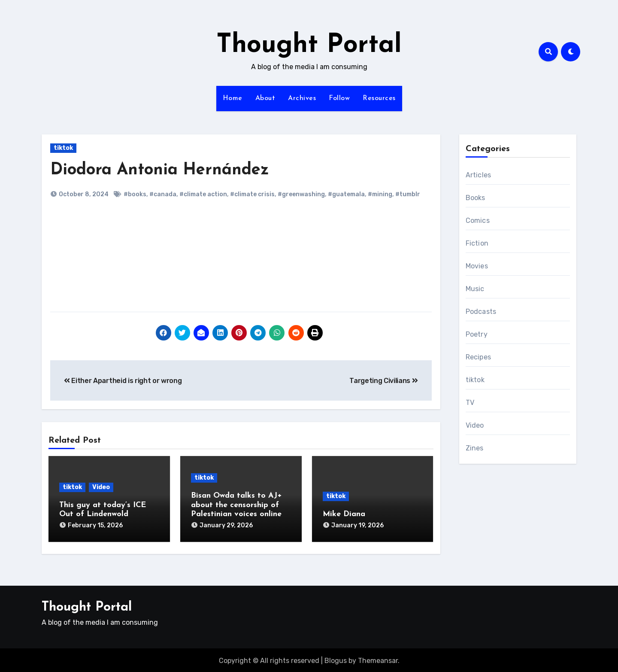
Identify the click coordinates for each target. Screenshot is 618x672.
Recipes (478, 357)
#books (135, 194)
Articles (479, 175)
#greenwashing (301, 194)
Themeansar (378, 659)
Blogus (336, 659)
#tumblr (408, 194)
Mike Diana (344, 514)
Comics (478, 220)
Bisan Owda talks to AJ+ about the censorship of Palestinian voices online (236, 505)
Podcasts (481, 312)
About (265, 98)
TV (470, 403)
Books (476, 198)
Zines (475, 448)
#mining (380, 194)
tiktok (63, 148)
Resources (379, 98)
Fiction (477, 243)
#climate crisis (252, 194)
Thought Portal (309, 46)
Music (475, 289)
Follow (339, 98)
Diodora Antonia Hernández (160, 170)
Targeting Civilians (383, 381)
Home (233, 98)
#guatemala (346, 194)
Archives (302, 98)
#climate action (203, 194)
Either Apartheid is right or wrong (123, 381)
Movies (477, 266)
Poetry (477, 334)
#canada (163, 194)
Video (101, 487)
